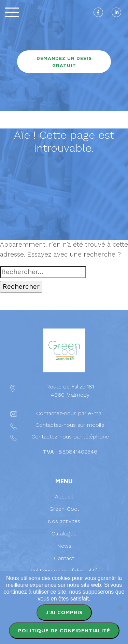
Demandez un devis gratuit (64, 62)
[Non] (119, 607)
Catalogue (64, 534)
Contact (64, 558)
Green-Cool (64, 509)
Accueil (64, 497)
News (64, 546)
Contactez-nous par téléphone (70, 437)
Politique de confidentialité (64, 571)
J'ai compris (64, 612)
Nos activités (64, 521)
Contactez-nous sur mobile (70, 425)
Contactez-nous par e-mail (70, 413)
